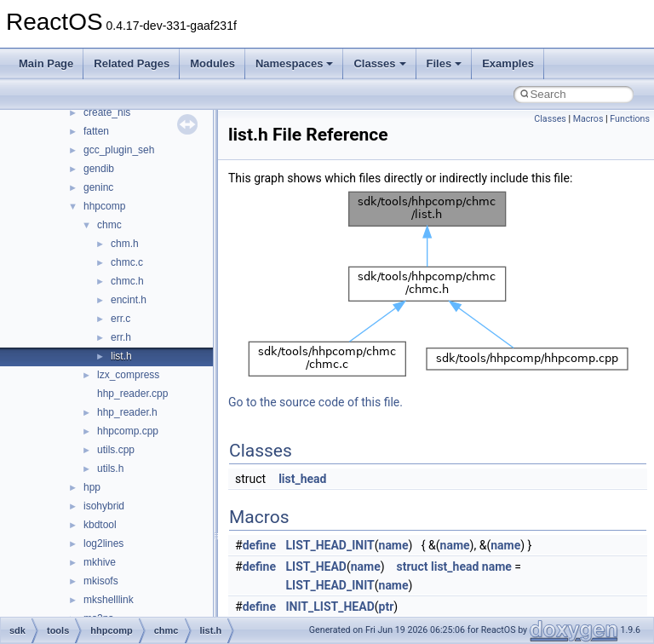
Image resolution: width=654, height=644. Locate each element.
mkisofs (101, 581)
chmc (109, 225)
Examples (508, 63)
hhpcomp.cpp (128, 431)
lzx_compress (128, 375)
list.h (121, 356)
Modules (212, 63)
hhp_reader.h (127, 412)
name (394, 545)
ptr (387, 607)
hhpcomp (104, 206)
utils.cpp (116, 450)
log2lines (103, 543)
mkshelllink (109, 600)
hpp (92, 487)
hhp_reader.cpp (132, 394)
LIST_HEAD (316, 566)
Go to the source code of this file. (316, 402)
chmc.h (127, 281)
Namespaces (295, 63)
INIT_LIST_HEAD (330, 607)
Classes (379, 63)
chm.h (125, 244)
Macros (588, 119)
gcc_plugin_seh (119, 150)
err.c (120, 319)
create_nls (107, 112)
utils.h (110, 469)
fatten (96, 131)
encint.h (129, 300)
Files (445, 63)
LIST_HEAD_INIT (330, 545)
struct (413, 566)
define (259, 545)
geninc (98, 187)
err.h (121, 337)
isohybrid (104, 506)
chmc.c (127, 262)
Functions (630, 119)
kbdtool (100, 525)
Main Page (46, 63)
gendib (99, 169)
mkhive (100, 562)
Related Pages (132, 63)
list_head (302, 479)
